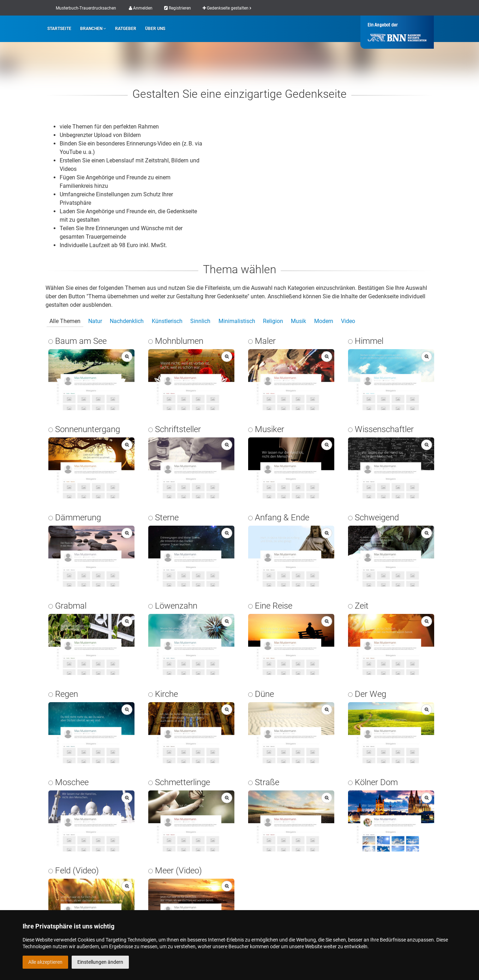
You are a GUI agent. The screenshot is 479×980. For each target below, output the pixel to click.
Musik (298, 321)
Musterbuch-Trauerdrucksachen (86, 8)
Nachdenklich (127, 321)
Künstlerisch (167, 321)
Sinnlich (200, 321)
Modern (324, 321)
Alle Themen (65, 321)
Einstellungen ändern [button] (100, 962)
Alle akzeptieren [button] (45, 962)
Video (348, 321)
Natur (95, 321)
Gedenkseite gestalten (227, 8)
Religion (273, 321)
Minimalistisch (237, 321)
